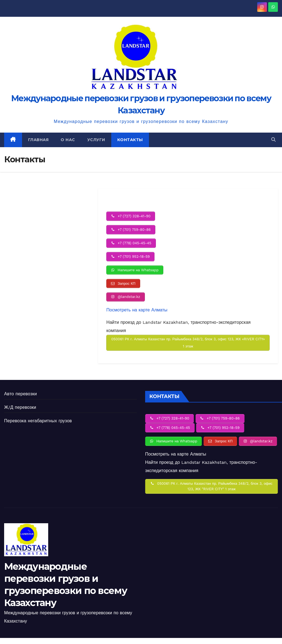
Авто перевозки (21, 397)
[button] (273, 140)
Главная (38, 140)
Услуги (96, 140)
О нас (68, 140)
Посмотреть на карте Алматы (137, 314)
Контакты (130, 140)
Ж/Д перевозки (20, 411)
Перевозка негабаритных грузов (38, 424)
